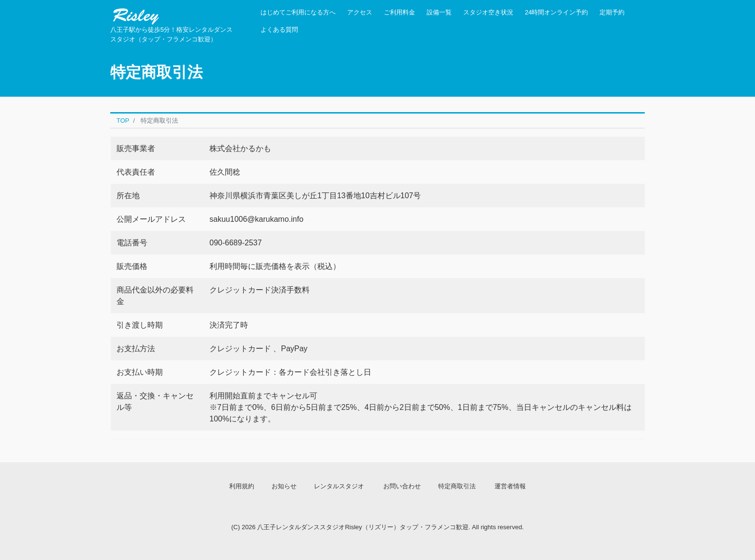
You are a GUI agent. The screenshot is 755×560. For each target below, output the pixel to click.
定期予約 (612, 12)
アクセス (360, 12)
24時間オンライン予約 (556, 12)
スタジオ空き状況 (488, 12)
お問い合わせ (402, 486)
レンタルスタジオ (339, 486)
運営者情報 (510, 486)
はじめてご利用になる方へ (298, 12)
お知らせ (284, 486)
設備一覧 (439, 12)
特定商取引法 (457, 486)
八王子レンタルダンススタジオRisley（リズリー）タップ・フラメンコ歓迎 (363, 527)
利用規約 (242, 486)
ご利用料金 (399, 12)
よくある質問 (279, 30)
